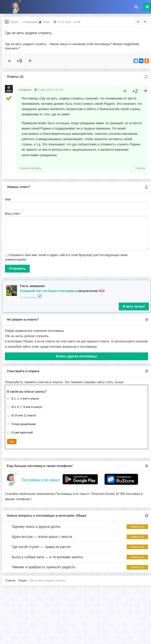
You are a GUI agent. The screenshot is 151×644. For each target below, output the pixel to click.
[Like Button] (8, 61)
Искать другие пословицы (77, 356)
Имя (8, 199)
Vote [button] (12, 441)
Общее (14, 22)
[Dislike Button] (29, 61)
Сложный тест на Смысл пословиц (47, 291)
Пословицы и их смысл (41, 480)
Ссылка (140, 168)
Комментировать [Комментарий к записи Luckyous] (31, 168)
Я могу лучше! (134, 306)
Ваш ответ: (13, 214)
